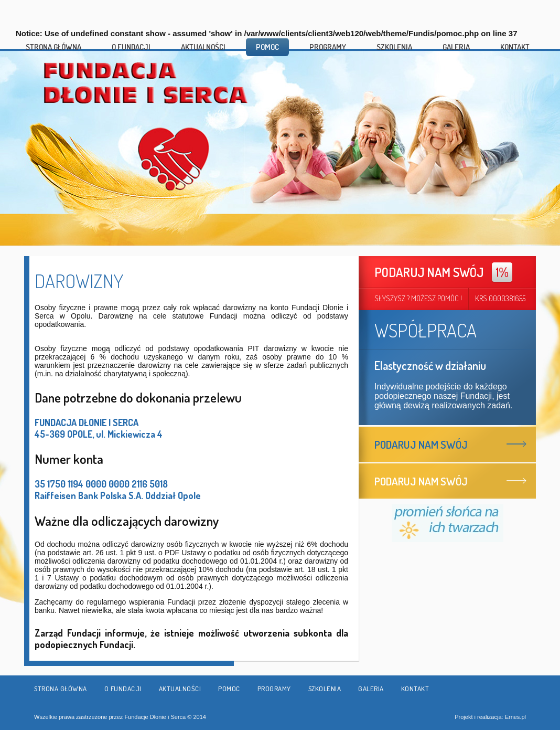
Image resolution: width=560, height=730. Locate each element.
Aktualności (203, 47)
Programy (328, 47)
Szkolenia (394, 47)
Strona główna (53, 47)
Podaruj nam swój (421, 444)
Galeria (456, 47)
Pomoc (267, 47)
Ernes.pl (515, 717)
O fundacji (131, 47)
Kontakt (515, 47)
